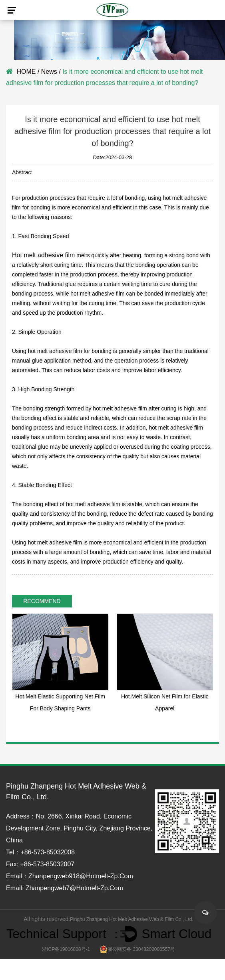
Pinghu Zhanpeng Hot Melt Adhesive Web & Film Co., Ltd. (132, 919)
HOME (26, 72)
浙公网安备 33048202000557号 (137, 949)
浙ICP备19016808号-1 (66, 949)
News (49, 72)
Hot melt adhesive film (43, 255)
